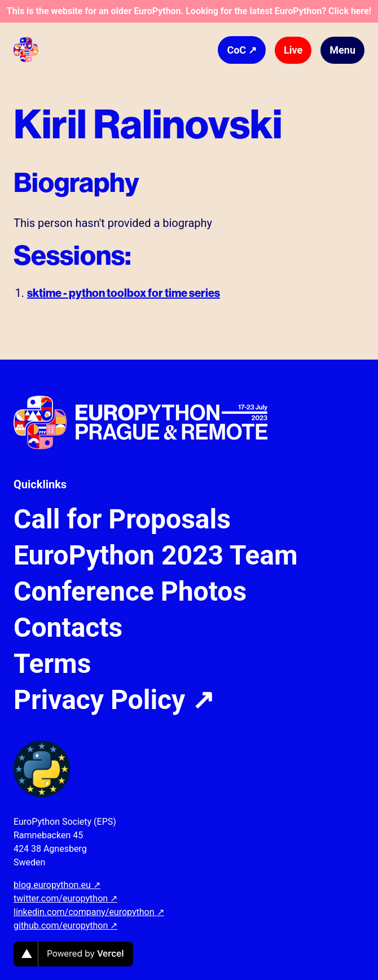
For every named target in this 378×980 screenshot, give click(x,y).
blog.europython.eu (57, 885)
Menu (342, 50)
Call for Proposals (122, 519)
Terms (52, 664)
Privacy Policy (114, 700)
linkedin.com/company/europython (89, 912)
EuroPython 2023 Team (156, 555)
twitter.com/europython (65, 898)
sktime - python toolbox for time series (124, 293)
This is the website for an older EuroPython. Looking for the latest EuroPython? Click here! (189, 11)
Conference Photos (130, 592)
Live (293, 50)
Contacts (68, 628)
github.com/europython (65, 926)
